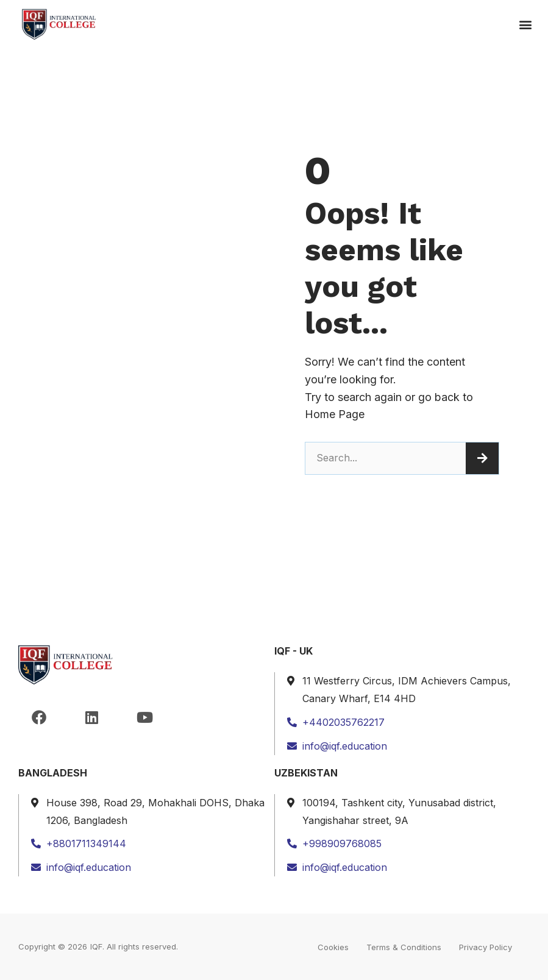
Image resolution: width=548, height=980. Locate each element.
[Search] (482, 458)
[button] (526, 25)
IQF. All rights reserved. (134, 946)
